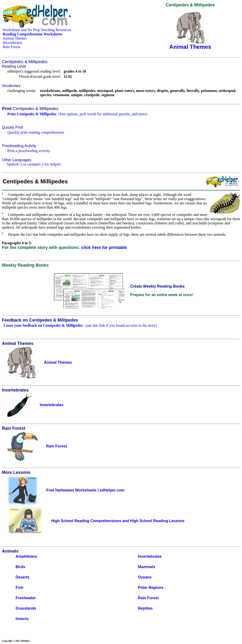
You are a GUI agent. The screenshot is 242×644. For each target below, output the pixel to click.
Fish (19, 588)
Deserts (23, 577)
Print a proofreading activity (29, 151)
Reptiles (145, 608)
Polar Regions (151, 588)
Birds (20, 567)
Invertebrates (13, 43)
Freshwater (26, 598)
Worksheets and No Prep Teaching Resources (37, 30)
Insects (22, 619)
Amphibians (26, 556)
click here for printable (104, 248)
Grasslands (26, 608)
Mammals (147, 567)
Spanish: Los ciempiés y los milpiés (34, 164)
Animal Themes (15, 38)
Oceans (145, 577)
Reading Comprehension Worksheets (32, 34)
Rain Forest (11, 47)
